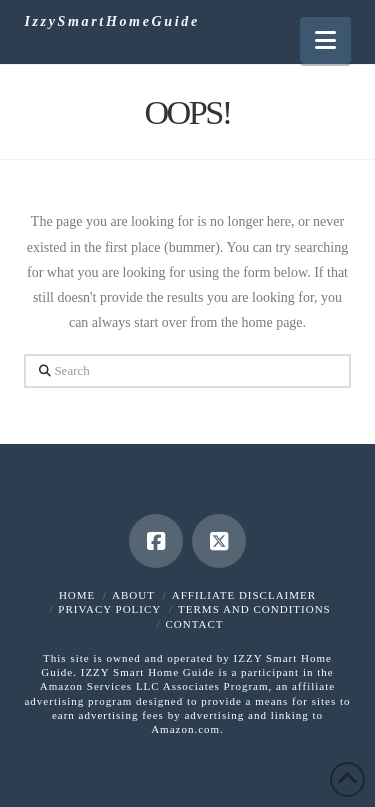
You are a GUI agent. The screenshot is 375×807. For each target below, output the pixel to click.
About (133, 595)
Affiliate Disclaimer (244, 595)
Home (77, 595)
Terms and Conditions (254, 609)
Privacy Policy (109, 609)
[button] (325, 40)
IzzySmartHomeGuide (111, 22)
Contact (194, 624)
